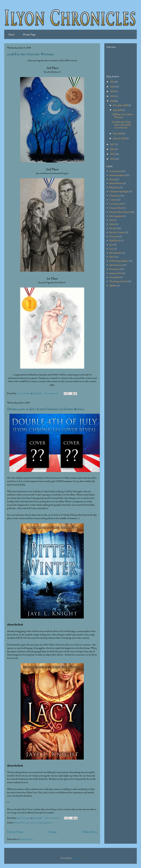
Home (53, 832)
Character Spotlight (119, 191)
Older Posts (90, 832)
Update (113, 285)
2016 (113, 149)
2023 (113, 87)
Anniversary (115, 171)
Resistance (115, 269)
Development (116, 216)
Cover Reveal (34, 822)
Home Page (29, 34)
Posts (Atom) (26, 839)
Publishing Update (119, 261)
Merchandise (116, 253)
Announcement (117, 175)
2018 (113, 101)
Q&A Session (116, 265)
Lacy (44, 822)
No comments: (52, 393)
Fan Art (113, 228)
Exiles (112, 224)
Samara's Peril (116, 273)
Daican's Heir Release (120, 212)
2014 (113, 159)
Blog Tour (114, 187)
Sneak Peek (115, 277)
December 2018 (121, 105)
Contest (113, 200)
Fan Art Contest (117, 232)
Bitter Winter (21, 822)
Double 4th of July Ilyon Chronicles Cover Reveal (46, 409)
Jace (111, 245)
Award (113, 179)
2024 (113, 82)
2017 (113, 144)
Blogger (76, 858)
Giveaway (114, 236)
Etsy (111, 220)
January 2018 (119, 138)
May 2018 (118, 133)
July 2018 (118, 110)
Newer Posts (15, 832)
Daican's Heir (116, 208)
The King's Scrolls (118, 281)
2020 (113, 91)
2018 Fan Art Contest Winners (30, 54)
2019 (113, 96)
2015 (113, 154)
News (50, 822)
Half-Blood (115, 240)
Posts (11, 34)
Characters (115, 195)
